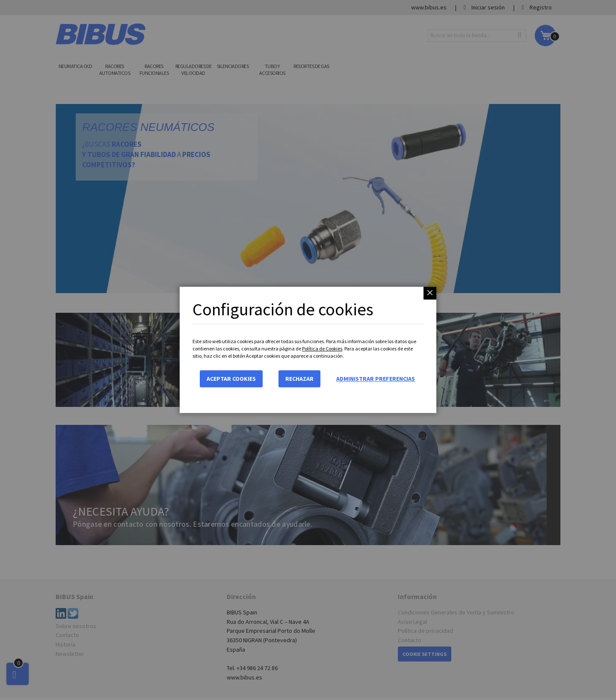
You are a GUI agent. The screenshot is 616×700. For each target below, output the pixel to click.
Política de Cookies (322, 349)
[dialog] (308, 350)
